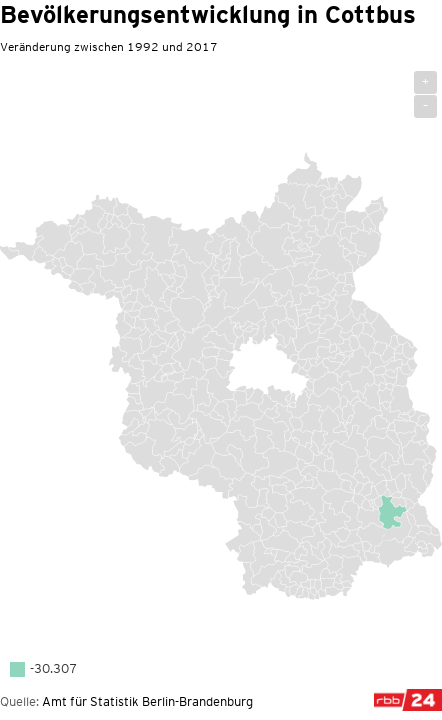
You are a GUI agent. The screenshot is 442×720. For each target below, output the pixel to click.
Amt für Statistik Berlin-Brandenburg (147, 701)
